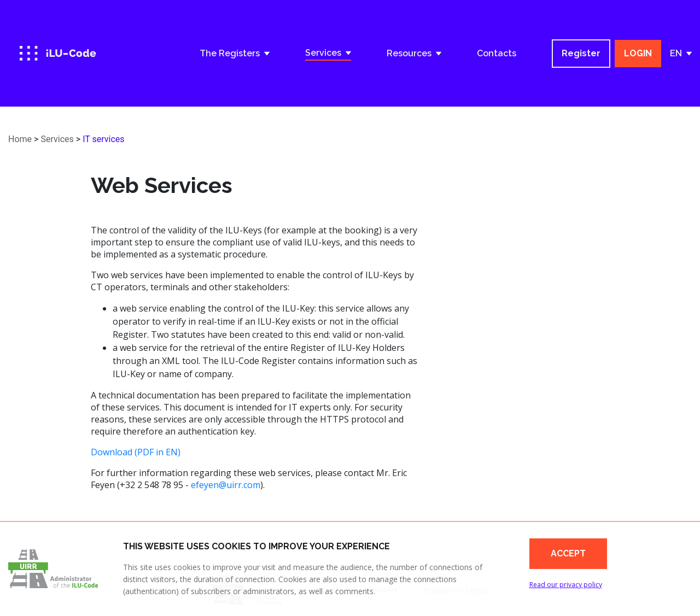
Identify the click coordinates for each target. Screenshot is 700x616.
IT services (103, 139)
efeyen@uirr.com (226, 485)
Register (581, 53)
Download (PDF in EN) (136, 452)
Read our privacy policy (566, 585)
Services (57, 139)
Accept (568, 553)
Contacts (497, 53)
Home (20, 139)
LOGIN (638, 53)
